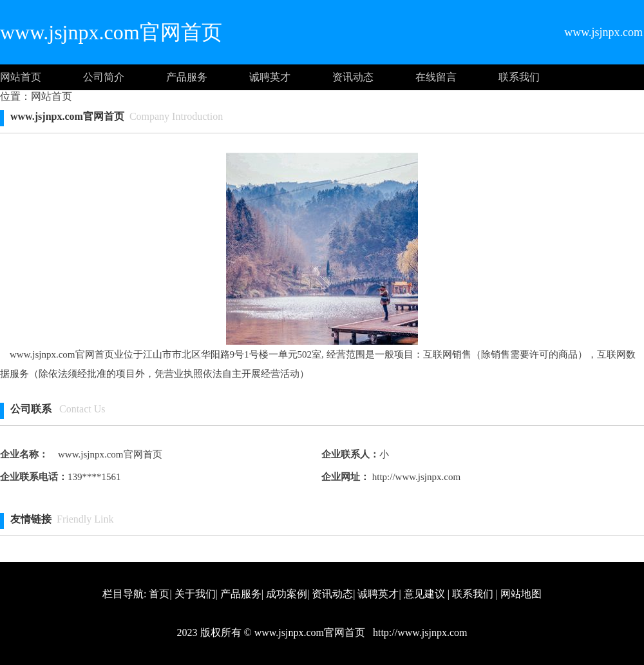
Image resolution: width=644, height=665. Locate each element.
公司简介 (104, 77)
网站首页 (21, 77)
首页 (159, 594)
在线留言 (436, 77)
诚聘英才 (270, 77)
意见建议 (424, 594)
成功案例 (287, 594)
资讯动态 (353, 77)
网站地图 (521, 594)
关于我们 (195, 594)
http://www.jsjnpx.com (415, 477)
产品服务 (187, 77)
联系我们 (519, 77)
